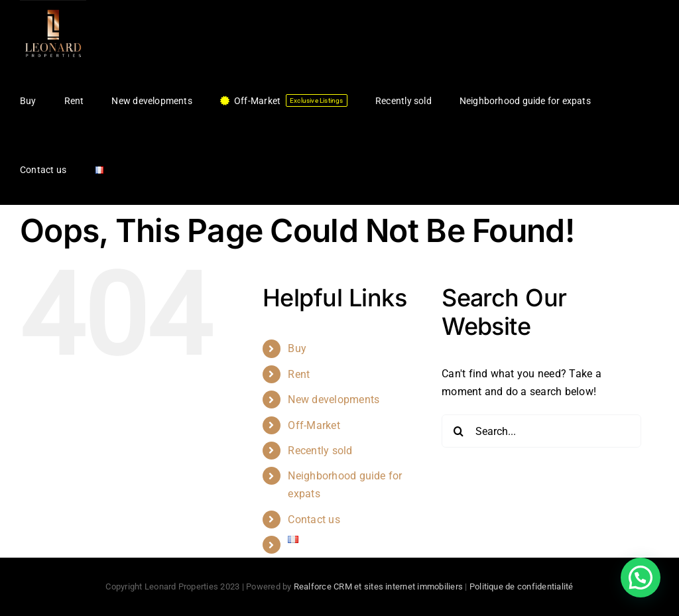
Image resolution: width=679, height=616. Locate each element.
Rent (299, 374)
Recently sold (320, 451)
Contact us (314, 520)
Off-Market (314, 425)
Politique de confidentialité (522, 586)
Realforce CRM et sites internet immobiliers (378, 586)
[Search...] (541, 431)
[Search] (458, 431)
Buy (297, 348)
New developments (334, 400)
